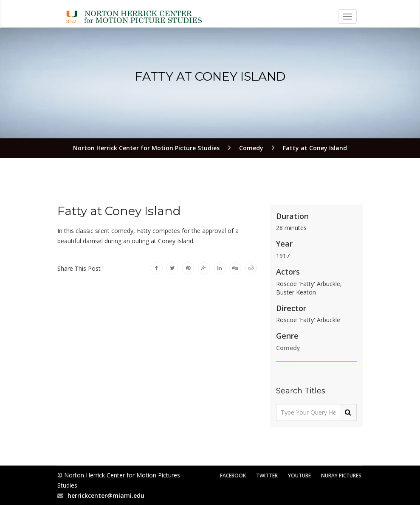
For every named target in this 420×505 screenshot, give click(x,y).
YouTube (299, 476)
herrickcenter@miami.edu (106, 495)
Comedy (288, 348)
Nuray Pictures (341, 476)
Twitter (267, 476)
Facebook (233, 476)
